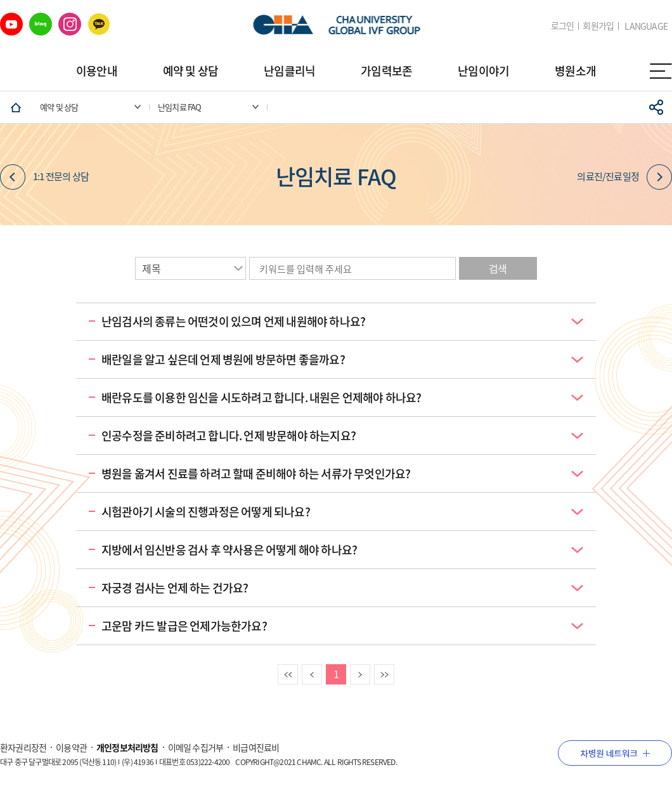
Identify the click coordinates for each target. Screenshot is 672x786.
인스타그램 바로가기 (70, 24)
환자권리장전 (23, 747)
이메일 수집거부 (196, 747)
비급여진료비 (256, 747)
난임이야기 (483, 71)
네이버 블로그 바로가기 (41, 24)
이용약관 (71, 747)
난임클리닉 (289, 71)
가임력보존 (386, 71)
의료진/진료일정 (624, 177)
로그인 (563, 26)
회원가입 (598, 26)
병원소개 (575, 71)
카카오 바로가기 (99, 24)
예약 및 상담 (191, 71)
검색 (498, 268)
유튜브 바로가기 (11, 24)
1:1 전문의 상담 (44, 177)
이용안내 (97, 71)
